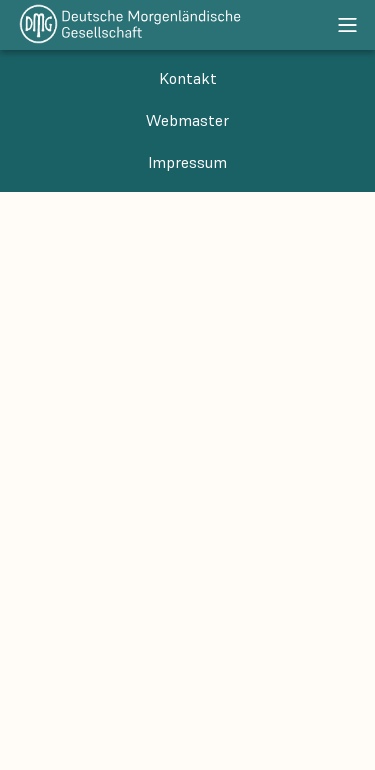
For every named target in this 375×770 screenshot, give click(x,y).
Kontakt (188, 78)
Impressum (187, 162)
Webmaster (187, 120)
